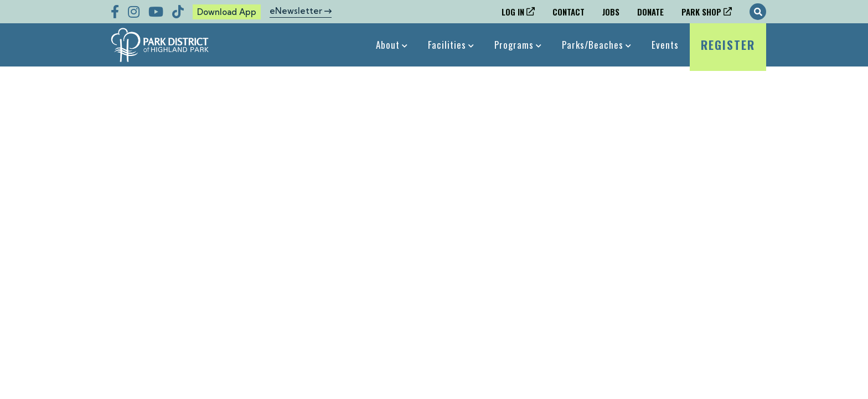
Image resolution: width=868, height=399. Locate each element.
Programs (514, 45)
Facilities (447, 45)
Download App (227, 12)
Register (728, 51)
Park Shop (701, 12)
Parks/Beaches (593, 45)
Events (665, 45)
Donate (650, 12)
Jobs (611, 12)
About (388, 45)
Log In (513, 12)
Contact (569, 12)
